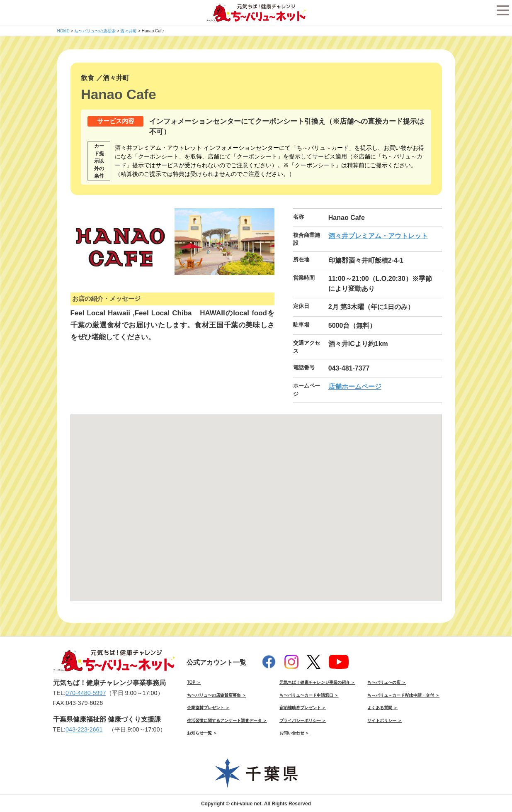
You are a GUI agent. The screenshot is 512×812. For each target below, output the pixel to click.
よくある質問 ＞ (382, 708)
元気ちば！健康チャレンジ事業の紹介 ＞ (317, 682)
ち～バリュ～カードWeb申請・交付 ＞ (403, 695)
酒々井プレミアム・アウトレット (378, 236)
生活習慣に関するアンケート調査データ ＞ (227, 721)
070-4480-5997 (86, 693)
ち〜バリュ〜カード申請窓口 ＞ (309, 695)
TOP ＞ (194, 682)
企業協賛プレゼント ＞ (208, 708)
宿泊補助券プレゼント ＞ (303, 708)
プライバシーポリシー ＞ (303, 721)
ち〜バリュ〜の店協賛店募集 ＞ (217, 695)
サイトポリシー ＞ (385, 721)
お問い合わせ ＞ (295, 733)
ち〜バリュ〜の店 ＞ (387, 682)
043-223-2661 (84, 729)
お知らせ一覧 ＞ (202, 733)
